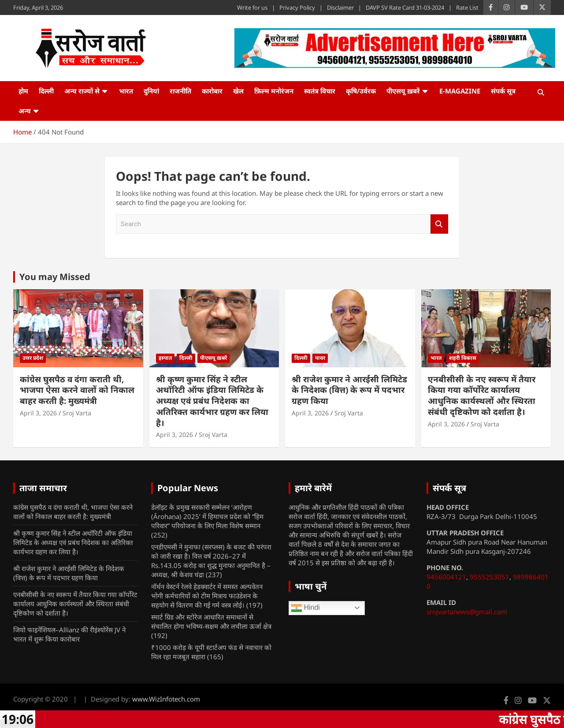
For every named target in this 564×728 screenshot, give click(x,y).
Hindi (306, 608)
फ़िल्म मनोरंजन (274, 91)
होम (23, 91)
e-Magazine (460, 91)
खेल (238, 91)
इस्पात (165, 358)
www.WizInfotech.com (166, 699)
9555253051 (490, 577)
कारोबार (212, 91)
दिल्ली (46, 91)
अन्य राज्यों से (82, 91)
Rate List (467, 7)
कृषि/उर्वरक (361, 91)
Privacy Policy (297, 7)
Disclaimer (340, 7)
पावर (320, 358)
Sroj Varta (77, 413)
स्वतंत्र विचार (320, 91)
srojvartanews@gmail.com (467, 612)
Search (439, 224)
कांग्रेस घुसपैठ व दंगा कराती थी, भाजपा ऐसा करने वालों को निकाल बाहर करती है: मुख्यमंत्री (77, 390)
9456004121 (446, 577)
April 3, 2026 (38, 413)
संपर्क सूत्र (503, 91)
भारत (126, 91)
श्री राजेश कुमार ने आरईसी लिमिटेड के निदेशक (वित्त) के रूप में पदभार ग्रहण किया (349, 390)
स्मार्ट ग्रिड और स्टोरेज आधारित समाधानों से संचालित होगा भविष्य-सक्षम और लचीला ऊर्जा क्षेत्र (211, 622)
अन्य (25, 111)
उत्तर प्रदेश (33, 358)
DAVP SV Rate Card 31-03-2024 (405, 7)
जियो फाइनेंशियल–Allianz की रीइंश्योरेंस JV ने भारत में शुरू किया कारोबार (69, 634)
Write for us (252, 7)
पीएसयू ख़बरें (403, 91)
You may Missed (55, 277)
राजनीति (180, 91)
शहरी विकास (463, 358)
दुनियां (151, 91)
